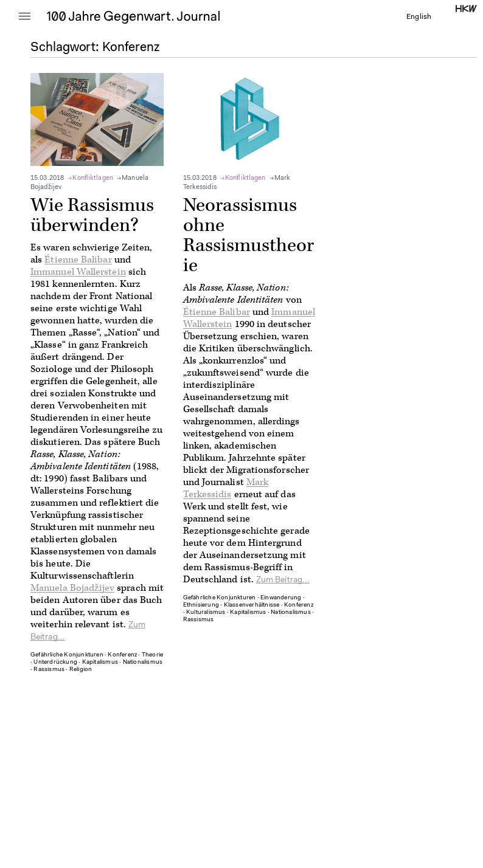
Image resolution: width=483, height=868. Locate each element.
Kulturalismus (206, 613)
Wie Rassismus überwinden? (92, 215)
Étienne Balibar (78, 260)
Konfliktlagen (92, 178)
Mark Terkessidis (226, 488)
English (419, 17)
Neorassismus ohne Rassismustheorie (248, 236)
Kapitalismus (100, 663)
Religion (81, 670)
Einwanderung (281, 598)
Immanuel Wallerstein (78, 272)
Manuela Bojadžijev (72, 588)
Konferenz (122, 655)
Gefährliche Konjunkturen (67, 655)
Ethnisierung (201, 605)
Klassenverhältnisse (252, 605)
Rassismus (49, 670)
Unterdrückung (55, 663)
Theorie (152, 655)
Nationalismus (143, 663)
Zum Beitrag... (283, 580)
